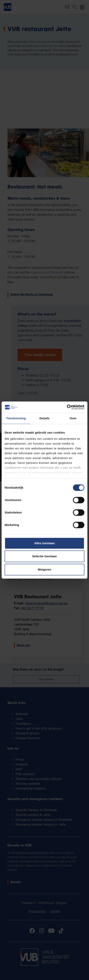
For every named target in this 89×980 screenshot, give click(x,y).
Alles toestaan (44, 543)
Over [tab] (73, 418)
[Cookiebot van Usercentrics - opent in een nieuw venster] (67, 407)
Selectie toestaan (45, 556)
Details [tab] (44, 418)
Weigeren (44, 569)
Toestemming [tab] (16, 418)
